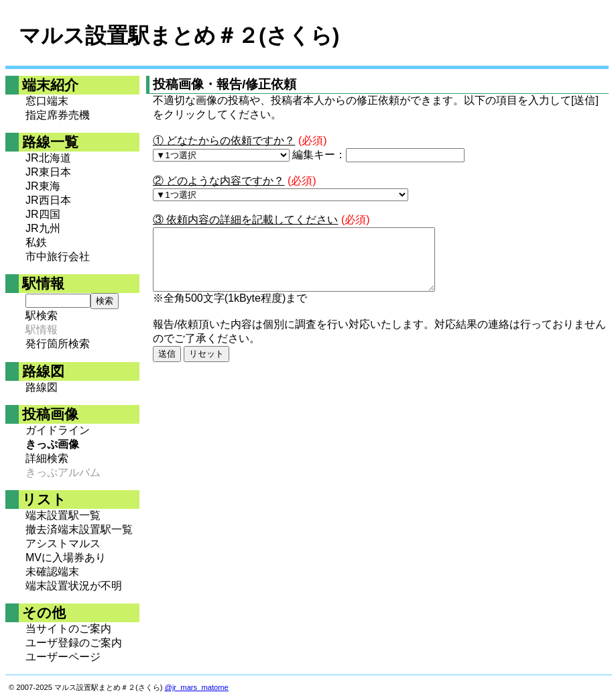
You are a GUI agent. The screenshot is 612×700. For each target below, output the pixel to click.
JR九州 (43, 228)
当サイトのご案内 (68, 629)
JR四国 (43, 214)
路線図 (42, 387)
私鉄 (36, 242)
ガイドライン (58, 430)
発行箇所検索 (58, 344)
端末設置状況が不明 (74, 586)
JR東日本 (48, 172)
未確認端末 (52, 572)
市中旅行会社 (58, 256)
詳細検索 (47, 458)
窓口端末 (47, 101)
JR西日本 (48, 200)
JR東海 (43, 186)
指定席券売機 (58, 115)
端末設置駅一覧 (63, 515)
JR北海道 (48, 158)
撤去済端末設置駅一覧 (79, 529)
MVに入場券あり (66, 558)
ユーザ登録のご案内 (74, 643)
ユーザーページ (63, 657)
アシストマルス (63, 543)
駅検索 (42, 315)
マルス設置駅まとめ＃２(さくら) (179, 36)
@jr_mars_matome (197, 687)
